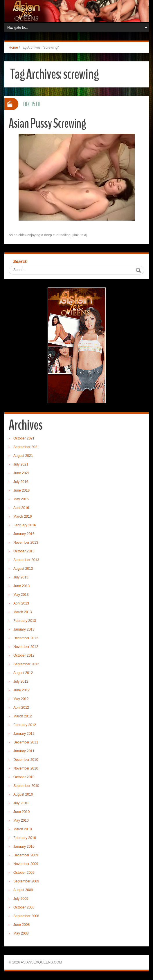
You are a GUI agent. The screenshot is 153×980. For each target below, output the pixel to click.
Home (13, 47)
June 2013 (21, 586)
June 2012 (21, 690)
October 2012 (24, 655)
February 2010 (25, 838)
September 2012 (26, 664)
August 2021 (23, 456)
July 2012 (21, 682)
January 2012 (24, 734)
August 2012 (23, 673)
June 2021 (21, 473)
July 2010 (21, 803)
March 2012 (22, 716)
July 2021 (21, 464)
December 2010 (26, 760)
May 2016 (21, 499)
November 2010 (26, 768)
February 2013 (25, 621)
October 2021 (24, 438)
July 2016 (21, 482)
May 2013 (21, 595)
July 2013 (21, 577)
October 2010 (24, 777)
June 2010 (21, 812)
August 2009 (23, 890)
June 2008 (21, 925)
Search (20, 261)
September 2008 (26, 916)
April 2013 (21, 603)
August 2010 (23, 794)
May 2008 (21, 933)
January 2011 (24, 751)
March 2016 (22, 516)
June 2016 (21, 490)
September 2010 (26, 786)
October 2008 (24, 907)
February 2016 (25, 525)
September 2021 (26, 447)
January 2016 (24, 534)
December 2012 (26, 638)
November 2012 (26, 647)
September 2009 (26, 881)
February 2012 (25, 725)
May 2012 (21, 699)
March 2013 (22, 612)
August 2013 (23, 569)
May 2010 (21, 820)
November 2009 (26, 864)
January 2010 (24, 847)
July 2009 (21, 899)
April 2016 (21, 508)
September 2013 (26, 560)
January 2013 (24, 629)
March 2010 (22, 829)
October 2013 (24, 551)
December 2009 (26, 855)
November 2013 (26, 543)
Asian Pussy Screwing (47, 123)
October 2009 (24, 873)
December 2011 (26, 742)
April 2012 (21, 708)
